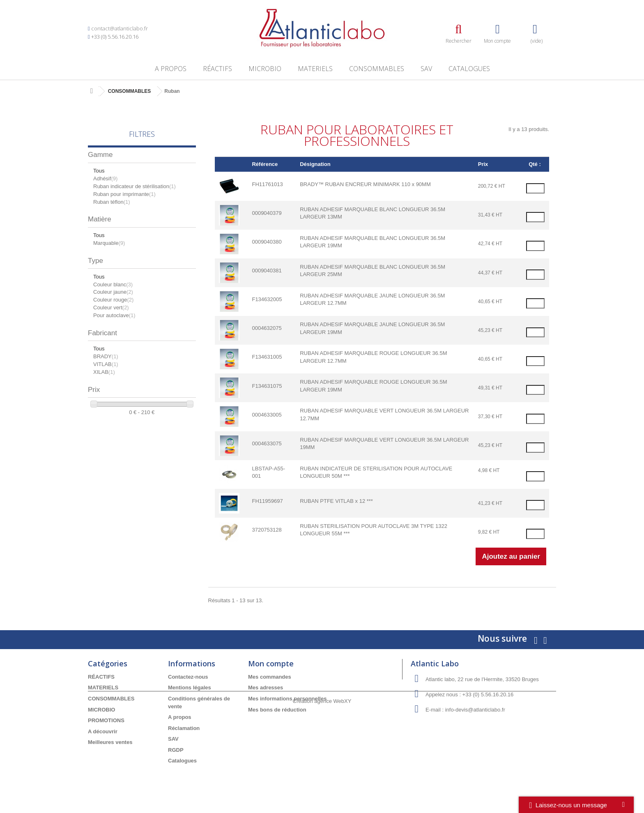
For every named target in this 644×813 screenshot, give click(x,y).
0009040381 (267, 271)
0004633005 (267, 415)
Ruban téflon (112, 202)
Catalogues (469, 69)
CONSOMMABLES (377, 69)
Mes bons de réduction (277, 710)
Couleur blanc (113, 284)
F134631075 (267, 386)
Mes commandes (270, 677)
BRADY (106, 356)
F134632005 (267, 299)
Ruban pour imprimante (124, 194)
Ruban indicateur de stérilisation (135, 186)
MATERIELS (315, 69)
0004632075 (267, 328)
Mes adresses (266, 687)
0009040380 (267, 242)
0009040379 (267, 213)
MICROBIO (265, 69)
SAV (426, 69)
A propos (171, 69)
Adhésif (105, 178)
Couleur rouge (113, 300)
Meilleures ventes (110, 742)
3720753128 (267, 530)
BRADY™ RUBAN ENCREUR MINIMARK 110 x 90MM (365, 184)
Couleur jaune (113, 292)
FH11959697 (267, 501)
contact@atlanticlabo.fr (120, 28)
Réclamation (184, 728)
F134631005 (267, 357)
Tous (99, 171)
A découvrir (103, 731)
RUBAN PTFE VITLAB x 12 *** (336, 501)
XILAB (104, 372)
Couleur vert (111, 307)
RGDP (176, 750)
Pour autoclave (114, 315)
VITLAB (106, 364)
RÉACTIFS (217, 69)
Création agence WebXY (322, 790)
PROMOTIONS (106, 720)
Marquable (109, 243)
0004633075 (267, 443)
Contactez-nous (188, 677)
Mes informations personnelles (287, 699)
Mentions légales (190, 687)
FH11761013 (267, 184)
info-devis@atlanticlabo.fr (475, 710)
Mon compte (271, 663)
